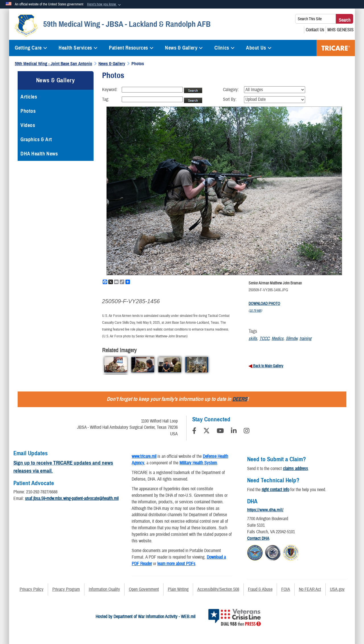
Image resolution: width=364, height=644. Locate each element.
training (305, 339)
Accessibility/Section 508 (218, 589)
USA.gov (337, 589)
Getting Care (31, 48)
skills (253, 339)
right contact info (275, 490)
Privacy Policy (32, 589)
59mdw (291, 339)
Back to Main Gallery (268, 366)
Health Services (78, 48)
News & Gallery (184, 48)
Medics (278, 339)
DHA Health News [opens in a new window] (39, 154)
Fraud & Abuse (260, 589)
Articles (29, 97)
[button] (105, 5)
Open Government (144, 589)
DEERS (240, 399)
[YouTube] (220, 432)
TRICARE (336, 48)
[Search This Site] (316, 19)
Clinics (225, 48)
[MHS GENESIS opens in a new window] (340, 30)
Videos (28, 125)
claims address (295, 469)
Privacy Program (66, 589)
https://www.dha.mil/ (265, 510)
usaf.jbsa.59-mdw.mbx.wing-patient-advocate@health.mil (72, 499)
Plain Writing (178, 589)
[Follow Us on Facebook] (194, 432)
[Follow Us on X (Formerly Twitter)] (206, 432)
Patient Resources (131, 48)
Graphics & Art (36, 140)
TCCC (264, 339)
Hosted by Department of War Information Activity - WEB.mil (145, 617)
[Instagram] (247, 432)
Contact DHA (258, 538)
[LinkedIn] (234, 432)
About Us (259, 48)
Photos (28, 111)
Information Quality (104, 589)
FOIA (286, 589)
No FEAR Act (310, 589)
